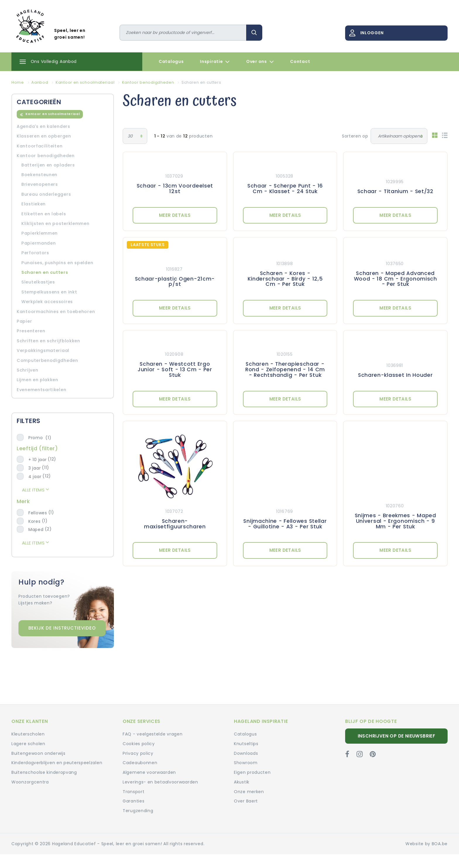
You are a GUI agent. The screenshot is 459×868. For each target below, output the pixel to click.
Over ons (260, 62)
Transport (133, 792)
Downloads (246, 753)
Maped (36, 530)
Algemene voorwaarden (149, 772)
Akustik (242, 782)
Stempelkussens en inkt (49, 292)
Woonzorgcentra (30, 782)
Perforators (35, 253)
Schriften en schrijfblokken (48, 341)
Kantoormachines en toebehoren (56, 312)
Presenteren (31, 331)
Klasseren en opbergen (44, 136)
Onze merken (249, 792)
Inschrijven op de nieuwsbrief (397, 736)
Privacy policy (138, 753)
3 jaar (35, 468)
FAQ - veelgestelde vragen (153, 734)
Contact (300, 61)
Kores (35, 521)
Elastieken (34, 204)
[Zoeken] (183, 33)
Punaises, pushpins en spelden (57, 263)
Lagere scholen (28, 744)
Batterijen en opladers (48, 165)
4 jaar (35, 477)
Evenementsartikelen (41, 390)
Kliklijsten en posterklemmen (55, 224)
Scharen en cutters (45, 272)
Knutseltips (246, 744)
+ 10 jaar (37, 460)
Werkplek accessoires (47, 302)
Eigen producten (252, 772)
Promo (40, 438)
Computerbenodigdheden (47, 360)
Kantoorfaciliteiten (40, 146)
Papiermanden (38, 243)
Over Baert (246, 801)
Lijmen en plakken (37, 380)
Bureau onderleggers (46, 194)
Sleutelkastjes (38, 282)
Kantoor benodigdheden (46, 156)
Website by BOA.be (427, 844)
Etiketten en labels (44, 214)
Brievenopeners (40, 184)
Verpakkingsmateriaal (43, 350)
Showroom (246, 763)
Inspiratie (215, 62)
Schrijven (27, 370)
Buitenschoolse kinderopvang (44, 772)
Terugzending (138, 811)
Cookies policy (139, 744)
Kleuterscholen (28, 734)
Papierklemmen (40, 233)
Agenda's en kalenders (43, 126)
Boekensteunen (39, 175)
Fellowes (38, 513)
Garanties (133, 801)
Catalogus (171, 61)
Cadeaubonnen (140, 763)
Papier (24, 321)
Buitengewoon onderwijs (38, 753)
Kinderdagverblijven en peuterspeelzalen (57, 763)
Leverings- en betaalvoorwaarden (160, 782)
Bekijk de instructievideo (62, 628)
